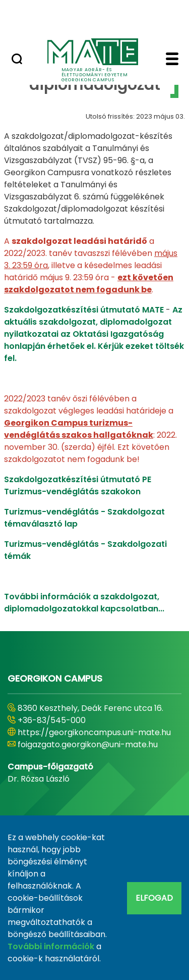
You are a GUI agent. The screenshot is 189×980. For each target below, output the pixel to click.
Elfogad (154, 898)
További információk (51, 946)
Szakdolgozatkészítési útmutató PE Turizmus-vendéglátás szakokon (78, 485)
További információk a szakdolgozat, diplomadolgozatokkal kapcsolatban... (84, 603)
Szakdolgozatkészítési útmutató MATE (85, 310)
